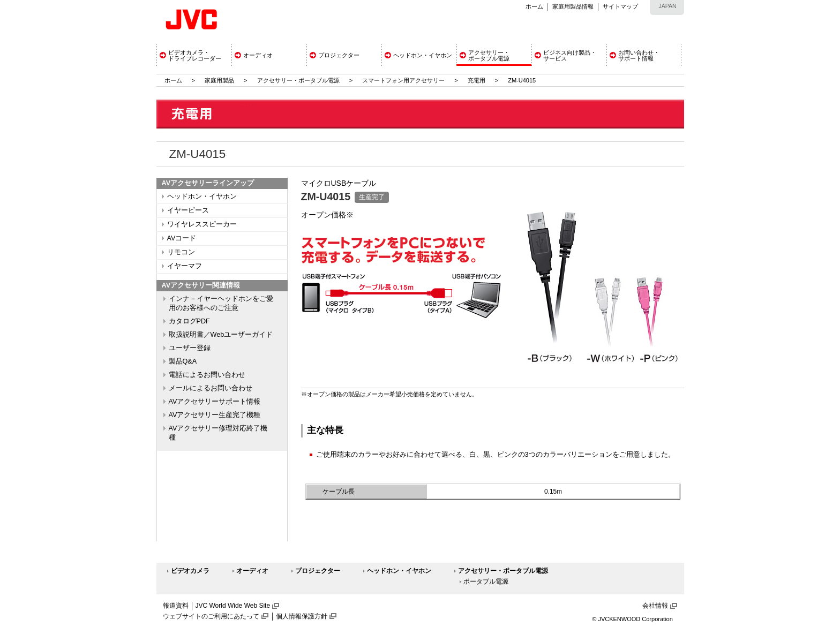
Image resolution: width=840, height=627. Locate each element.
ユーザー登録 (190, 348)
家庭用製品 (219, 80)
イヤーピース (188, 210)
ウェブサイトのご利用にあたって (211, 616)
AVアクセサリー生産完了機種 (215, 415)
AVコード (182, 238)
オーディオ (252, 571)
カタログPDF (189, 321)
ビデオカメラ (190, 571)
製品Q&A (183, 361)
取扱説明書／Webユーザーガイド (221, 335)
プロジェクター (318, 571)
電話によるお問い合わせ (207, 375)
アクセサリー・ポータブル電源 (298, 80)
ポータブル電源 (486, 581)
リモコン (181, 252)
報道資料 (176, 606)
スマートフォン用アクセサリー (403, 80)
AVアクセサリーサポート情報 (215, 402)
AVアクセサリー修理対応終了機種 (218, 433)
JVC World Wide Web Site (233, 606)
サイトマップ (620, 6)
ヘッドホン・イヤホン (202, 197)
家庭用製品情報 (573, 6)
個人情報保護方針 (302, 616)
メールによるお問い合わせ (211, 388)
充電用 (477, 80)
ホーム (534, 6)
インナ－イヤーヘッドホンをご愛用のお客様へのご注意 (221, 303)
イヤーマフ (185, 266)
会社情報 (655, 606)
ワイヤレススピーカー (202, 224)
